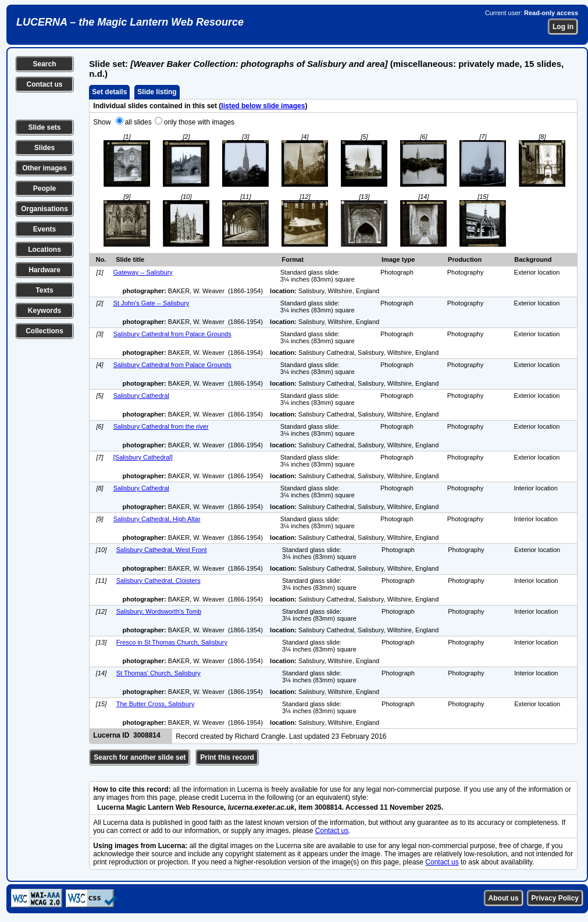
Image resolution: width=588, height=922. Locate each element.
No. (101, 259)
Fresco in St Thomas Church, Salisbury (172, 642)
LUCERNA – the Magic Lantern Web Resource (130, 22)
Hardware (44, 270)
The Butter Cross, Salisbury (156, 704)
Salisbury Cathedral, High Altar (157, 519)
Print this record (227, 757)
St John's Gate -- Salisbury (152, 303)
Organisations (44, 209)
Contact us (44, 84)
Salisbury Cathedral (141, 396)
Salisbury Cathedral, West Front (162, 550)
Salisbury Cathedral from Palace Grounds (172, 334)
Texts (44, 290)
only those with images (199, 122)
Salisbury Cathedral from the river (161, 426)
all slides (138, 122)
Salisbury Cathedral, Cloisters (158, 581)
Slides (44, 148)
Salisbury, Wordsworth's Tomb (159, 611)
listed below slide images (263, 106)
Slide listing (157, 92)
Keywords (44, 311)
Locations (44, 250)
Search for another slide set (140, 757)
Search (44, 64)
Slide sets (44, 127)
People (44, 188)
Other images (44, 168)
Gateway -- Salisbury (143, 272)
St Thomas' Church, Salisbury (158, 673)
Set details (109, 92)
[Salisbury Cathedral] (143, 457)
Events (44, 229)
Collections (44, 331)
